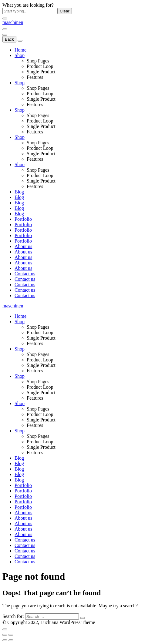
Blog (19, 192)
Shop (20, 55)
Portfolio (23, 219)
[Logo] (13, 22)
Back (9, 39)
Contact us (25, 274)
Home (20, 50)
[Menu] (5, 29)
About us (23, 246)
